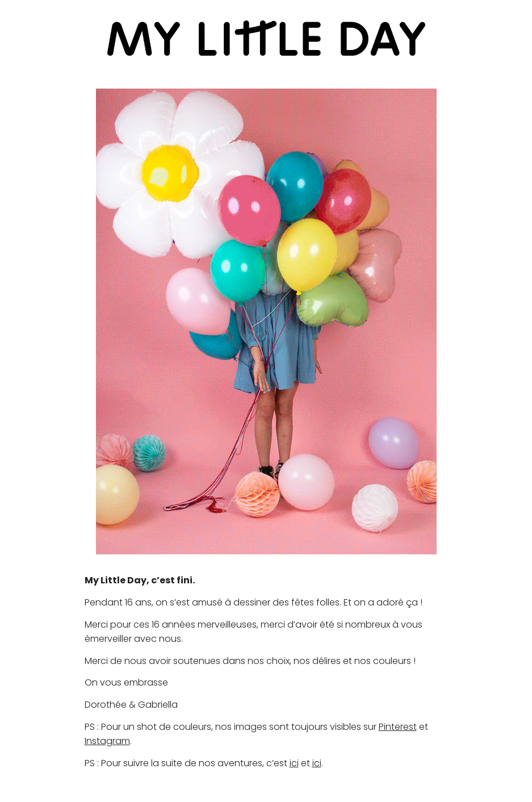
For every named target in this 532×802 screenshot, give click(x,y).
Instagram (107, 741)
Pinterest (398, 727)
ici (294, 763)
